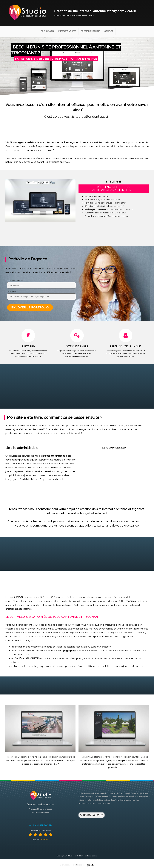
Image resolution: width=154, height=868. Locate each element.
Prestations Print (90, 31)
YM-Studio (69, 856)
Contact (109, 31)
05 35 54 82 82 (91, 815)
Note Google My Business (40, 830)
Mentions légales (90, 856)
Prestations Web (67, 31)
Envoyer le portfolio (30, 307)
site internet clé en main (98, 800)
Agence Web (47, 31)
